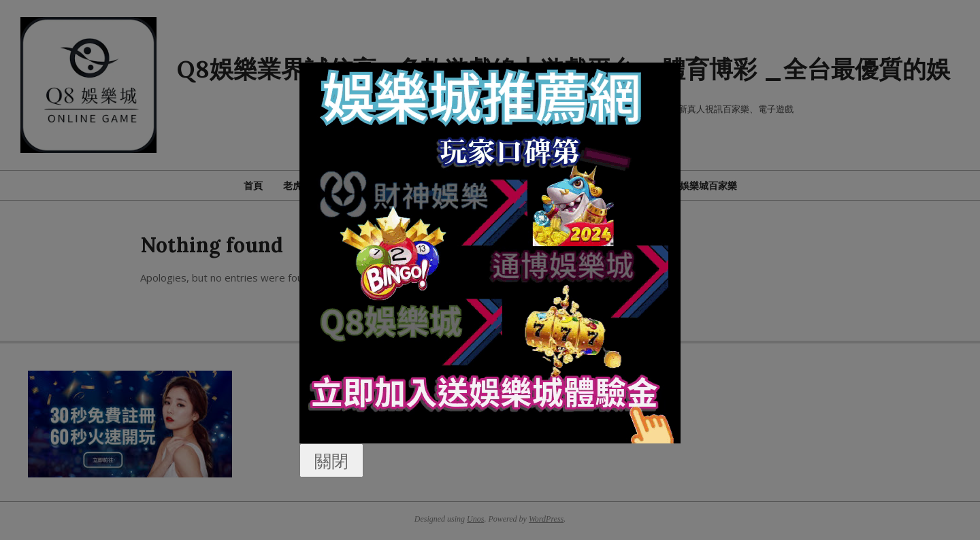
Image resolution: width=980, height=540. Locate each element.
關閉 (331, 460)
